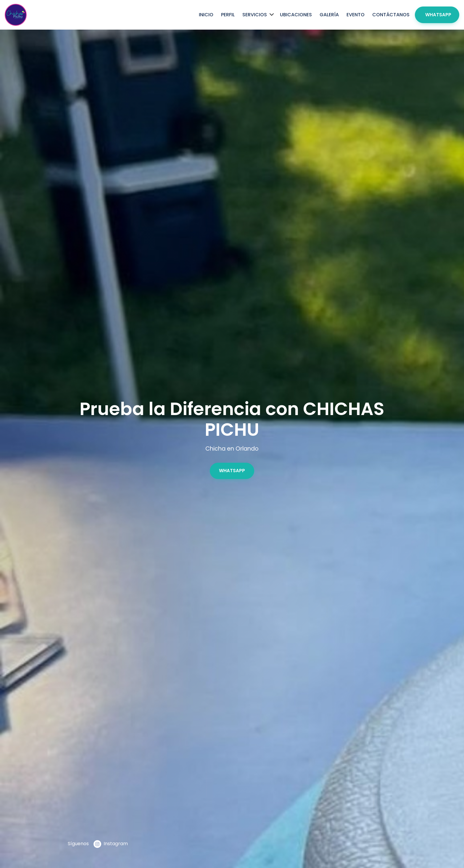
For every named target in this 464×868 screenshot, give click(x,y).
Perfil (228, 15)
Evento (356, 15)
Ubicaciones (296, 15)
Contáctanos (391, 15)
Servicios (255, 15)
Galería (329, 15)
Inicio (206, 15)
